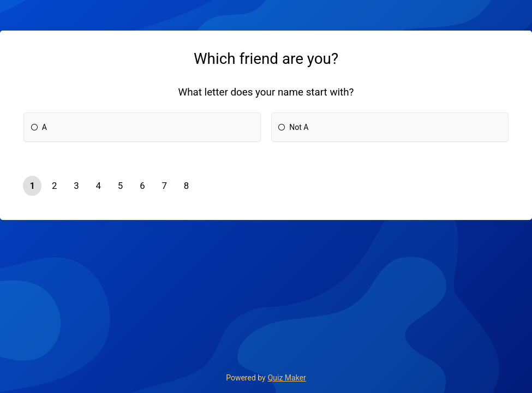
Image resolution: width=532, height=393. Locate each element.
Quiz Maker (287, 378)
